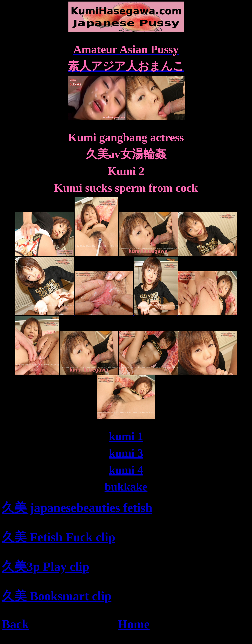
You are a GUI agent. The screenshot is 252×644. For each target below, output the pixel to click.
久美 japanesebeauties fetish (77, 508)
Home (134, 624)
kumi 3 (126, 453)
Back (15, 624)
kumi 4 (126, 470)
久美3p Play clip (45, 567)
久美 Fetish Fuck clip (58, 537)
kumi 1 (126, 436)
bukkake (126, 487)
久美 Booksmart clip (57, 596)
